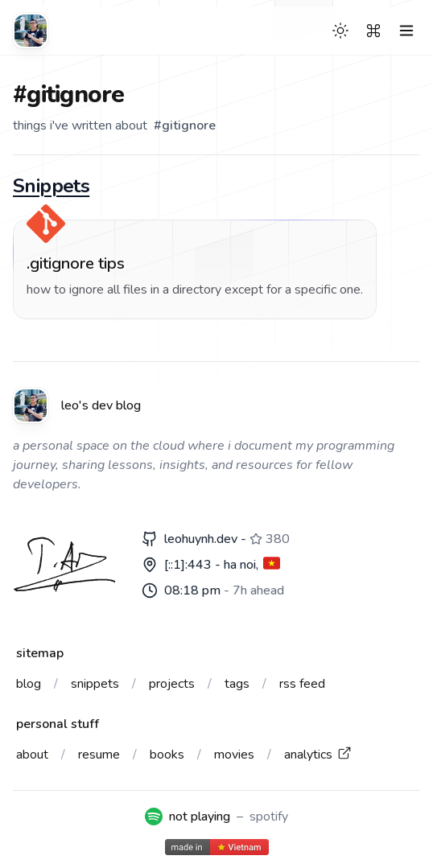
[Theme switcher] (340, 31)
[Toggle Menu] (406, 31)
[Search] (373, 31)
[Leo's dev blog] (31, 31)
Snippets (51, 186)
